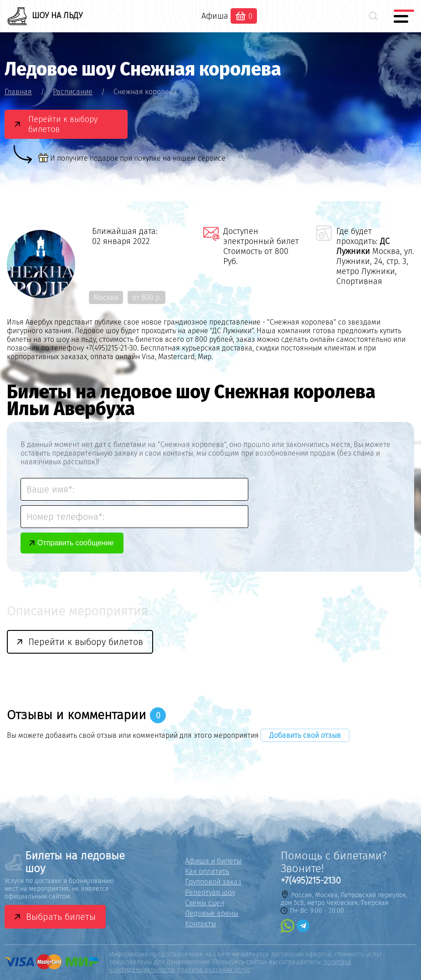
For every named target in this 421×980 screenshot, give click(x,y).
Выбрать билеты (61, 917)
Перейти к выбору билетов (63, 124)
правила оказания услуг (214, 970)
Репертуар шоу (210, 892)
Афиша (215, 16)
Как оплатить (207, 871)
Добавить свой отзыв (305, 735)
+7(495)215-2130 (311, 880)
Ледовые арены (212, 913)
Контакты (200, 924)
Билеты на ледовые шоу (65, 862)
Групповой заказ (213, 882)
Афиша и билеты (213, 861)
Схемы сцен (205, 903)
